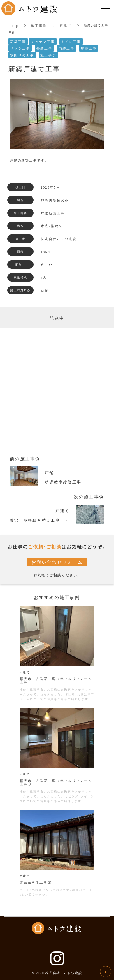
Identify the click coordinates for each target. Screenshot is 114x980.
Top (15, 25)
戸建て (65, 25)
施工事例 (39, 25)
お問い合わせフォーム (57, 562)
